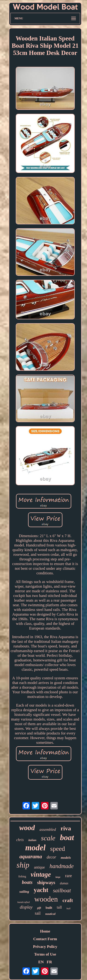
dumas (64, 883)
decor (51, 857)
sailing (24, 892)
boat (67, 837)
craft (68, 900)
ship (23, 865)
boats (27, 882)
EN (41, 962)
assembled (48, 830)
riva (66, 828)
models (66, 858)
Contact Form (45, 939)
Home (45, 931)
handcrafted (24, 902)
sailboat (62, 890)
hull (69, 908)
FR (49, 962)
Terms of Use (45, 954)
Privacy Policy (45, 947)
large (58, 877)
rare (68, 876)
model (35, 848)
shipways (46, 882)
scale (48, 838)
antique (39, 867)
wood (27, 828)
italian (32, 840)
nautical (50, 914)
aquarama (31, 857)
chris (20, 840)
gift (39, 908)
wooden (46, 899)
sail (38, 913)
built (49, 908)
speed (58, 849)
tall (59, 907)
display (26, 907)
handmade (61, 866)
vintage (41, 874)
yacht (41, 890)
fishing (22, 876)
